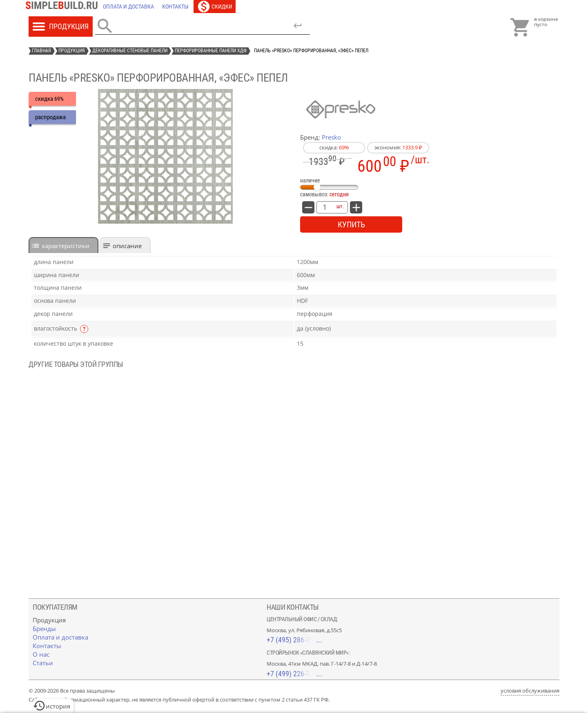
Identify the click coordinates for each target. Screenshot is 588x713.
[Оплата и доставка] (128, 7)
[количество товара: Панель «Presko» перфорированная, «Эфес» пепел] (325, 207)
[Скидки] (215, 7)
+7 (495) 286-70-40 (294, 640)
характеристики (66, 246)
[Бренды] (44, 629)
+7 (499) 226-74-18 (294, 674)
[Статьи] (43, 663)
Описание (127, 246)
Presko (331, 137)
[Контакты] (175, 7)
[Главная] (64, 7)
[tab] (63, 245)
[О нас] (41, 654)
